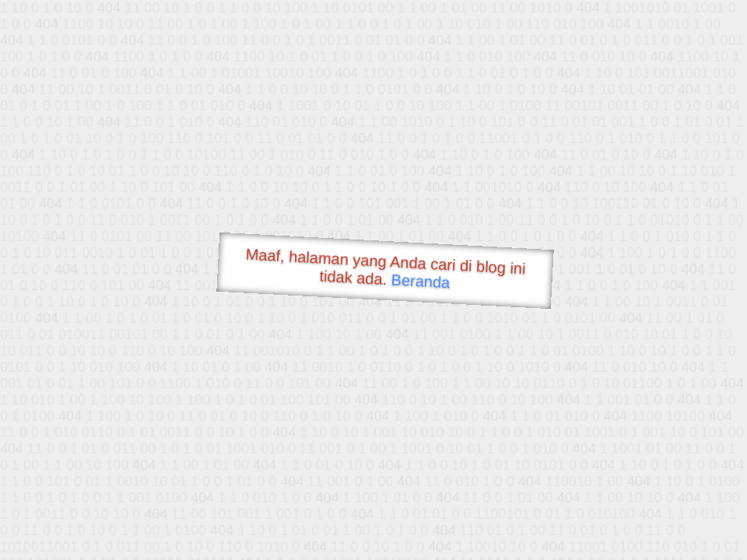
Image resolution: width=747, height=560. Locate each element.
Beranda (421, 281)
